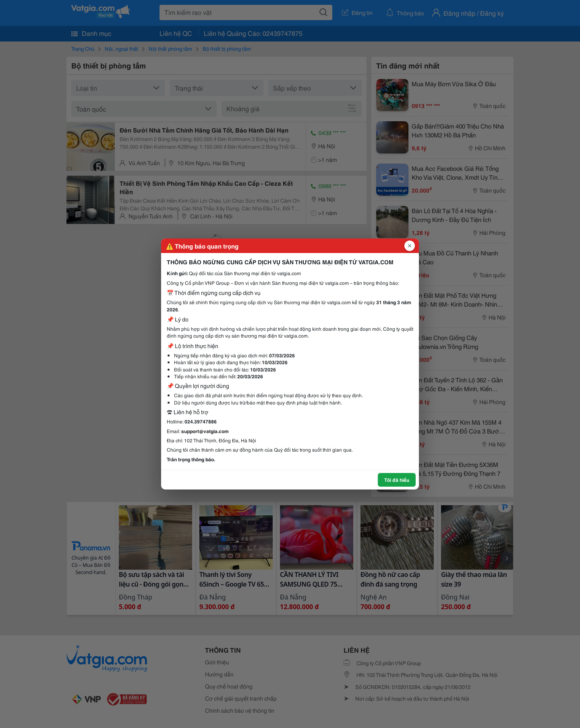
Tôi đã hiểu (397, 480)
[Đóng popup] (410, 246)
